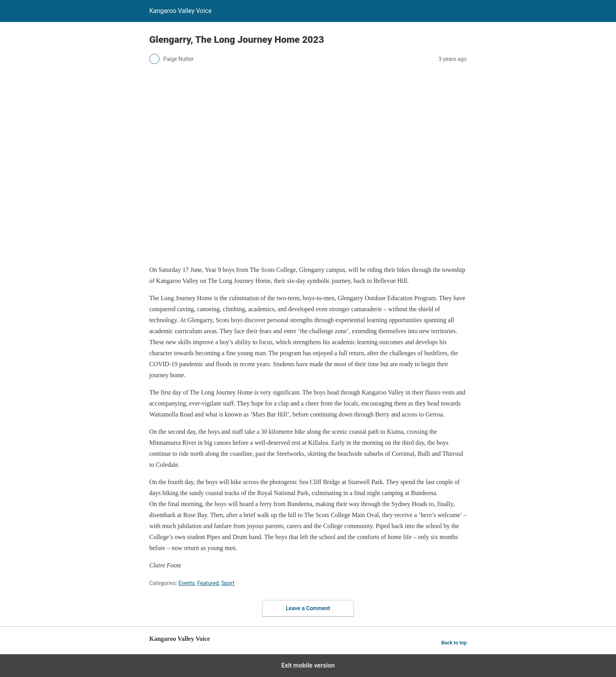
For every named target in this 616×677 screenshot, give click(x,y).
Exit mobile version (308, 665)
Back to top (454, 643)
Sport (228, 583)
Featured (208, 583)
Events (186, 583)
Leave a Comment (308, 608)
